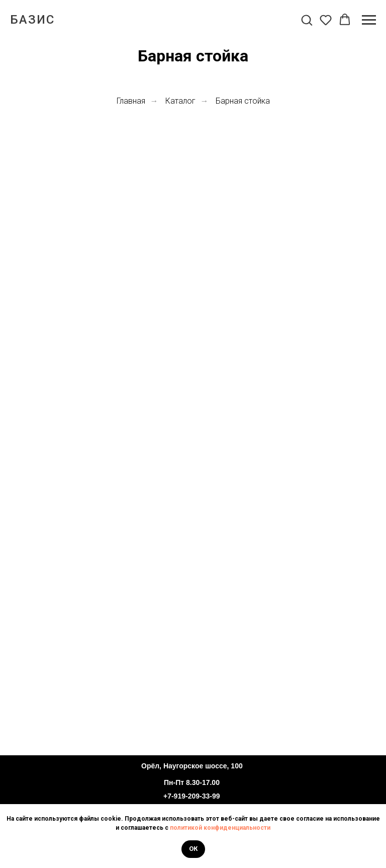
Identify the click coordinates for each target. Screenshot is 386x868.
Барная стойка (243, 101)
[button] (307, 20)
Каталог (180, 101)
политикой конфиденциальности (220, 828)
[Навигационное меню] (369, 20)
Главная (131, 101)
